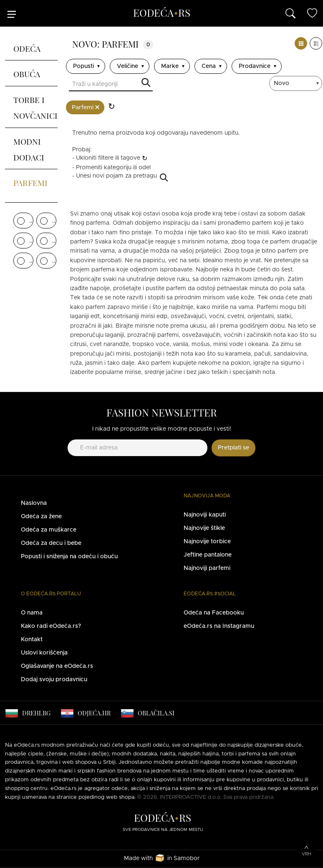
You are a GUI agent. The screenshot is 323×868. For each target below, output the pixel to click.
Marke (170, 66)
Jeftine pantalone (208, 555)
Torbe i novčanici (35, 107)
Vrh (307, 854)
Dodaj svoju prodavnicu (54, 680)
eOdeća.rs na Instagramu (219, 626)
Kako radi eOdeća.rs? (51, 626)
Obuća (27, 73)
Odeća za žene (41, 517)
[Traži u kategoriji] (111, 85)
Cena (209, 66)
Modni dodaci (29, 148)
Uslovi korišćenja (44, 653)
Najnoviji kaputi (205, 515)
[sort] (297, 83)
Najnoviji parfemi (207, 568)
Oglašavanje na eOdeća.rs (57, 666)
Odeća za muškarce (49, 530)
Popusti (83, 66)
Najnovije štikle (204, 528)
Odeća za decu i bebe (51, 543)
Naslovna (34, 503)
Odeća (27, 48)
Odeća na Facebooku (214, 613)
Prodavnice (255, 66)
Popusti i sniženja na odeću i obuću (69, 557)
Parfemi (30, 182)
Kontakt (32, 640)
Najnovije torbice (207, 542)
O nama (32, 613)
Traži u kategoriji (146, 83)
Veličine (127, 66)
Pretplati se (233, 448)
